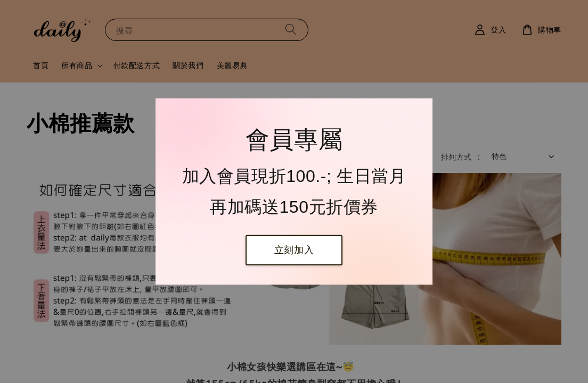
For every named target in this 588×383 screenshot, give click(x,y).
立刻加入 (294, 250)
